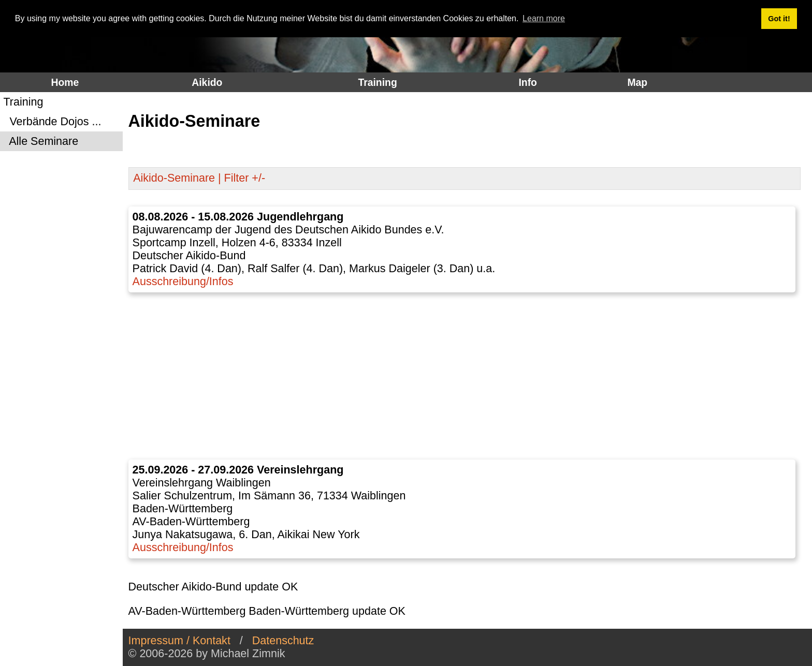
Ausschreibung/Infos (183, 282)
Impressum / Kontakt (179, 641)
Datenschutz (283, 641)
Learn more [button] (544, 18)
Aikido (207, 82)
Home (65, 82)
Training (377, 82)
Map (637, 82)
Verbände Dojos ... (52, 122)
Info (527, 82)
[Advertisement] (465, 376)
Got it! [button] (779, 19)
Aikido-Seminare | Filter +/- (199, 178)
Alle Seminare (41, 141)
